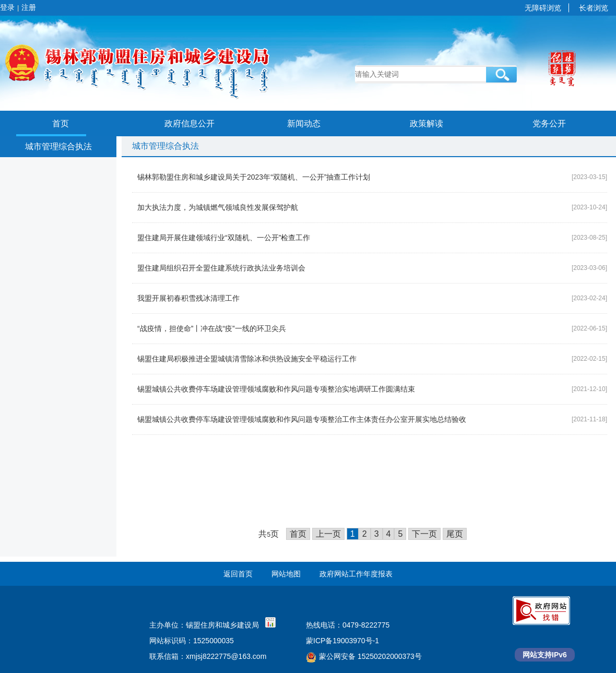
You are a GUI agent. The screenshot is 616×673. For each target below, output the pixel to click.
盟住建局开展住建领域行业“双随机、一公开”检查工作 (224, 238)
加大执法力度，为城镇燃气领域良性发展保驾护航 (218, 207)
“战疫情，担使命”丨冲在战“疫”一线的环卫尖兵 (212, 328)
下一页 (424, 534)
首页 (61, 123)
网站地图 (286, 574)
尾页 (455, 534)
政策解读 (427, 123)
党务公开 (549, 123)
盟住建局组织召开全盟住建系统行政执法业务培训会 (221, 268)
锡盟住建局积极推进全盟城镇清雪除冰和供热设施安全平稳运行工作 (247, 359)
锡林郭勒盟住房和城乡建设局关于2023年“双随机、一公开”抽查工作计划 (254, 177)
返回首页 (238, 574)
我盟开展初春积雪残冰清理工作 (188, 298)
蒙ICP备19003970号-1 (342, 641)
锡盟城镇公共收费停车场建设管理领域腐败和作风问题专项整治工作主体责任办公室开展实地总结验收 (302, 419)
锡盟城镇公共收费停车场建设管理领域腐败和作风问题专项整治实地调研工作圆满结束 (276, 389)
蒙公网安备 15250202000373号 (364, 656)
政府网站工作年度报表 (356, 574)
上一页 (328, 534)
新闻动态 (304, 123)
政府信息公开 (189, 123)
